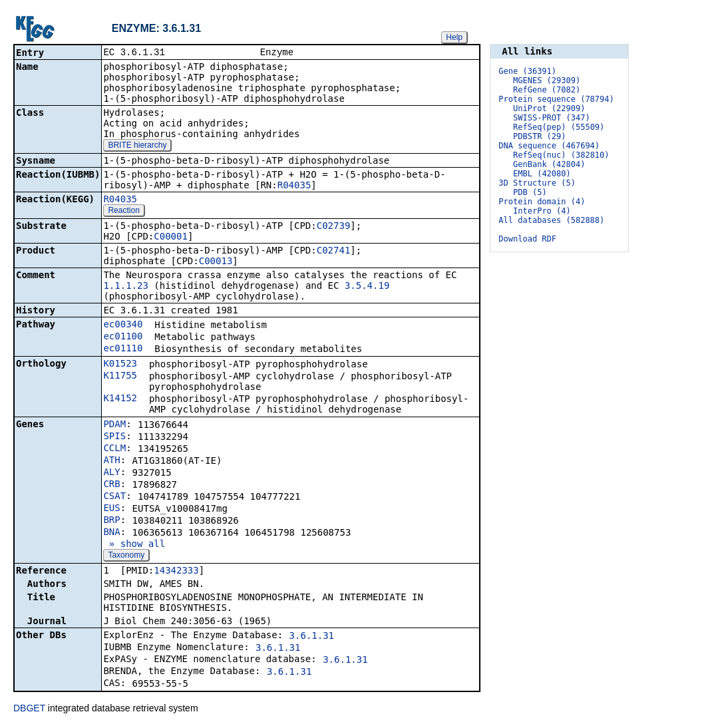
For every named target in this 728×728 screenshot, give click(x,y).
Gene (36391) (527, 71)
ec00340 (123, 325)
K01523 (120, 365)
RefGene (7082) (547, 90)
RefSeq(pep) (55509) (559, 127)
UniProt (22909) (549, 108)
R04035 (294, 186)
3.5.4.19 (367, 287)
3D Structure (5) (537, 183)
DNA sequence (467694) (549, 146)
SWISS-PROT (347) (552, 118)
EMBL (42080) (542, 174)
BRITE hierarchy (137, 146)
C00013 (216, 262)
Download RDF (527, 239)
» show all (134, 545)
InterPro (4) (542, 211)
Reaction (123, 212)
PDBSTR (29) (539, 136)
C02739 (334, 227)
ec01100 (123, 337)
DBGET (29, 709)
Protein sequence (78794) (556, 99)
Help (454, 37)
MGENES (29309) (547, 81)
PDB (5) (530, 192)
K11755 (120, 377)
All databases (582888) (551, 220)
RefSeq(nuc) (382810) (561, 155)
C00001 (171, 238)
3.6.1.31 (312, 637)
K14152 (120, 399)
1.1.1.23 (125, 287)
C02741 (334, 252)
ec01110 (123, 349)
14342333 (176, 572)
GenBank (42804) (549, 164)
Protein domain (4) (542, 202)
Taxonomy (126, 556)
